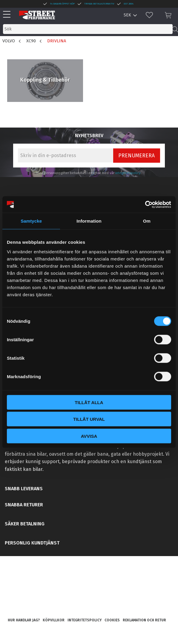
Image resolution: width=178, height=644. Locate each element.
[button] (8, 15)
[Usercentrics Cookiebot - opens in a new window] (145, 204)
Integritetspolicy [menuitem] (85, 620)
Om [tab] (147, 221)
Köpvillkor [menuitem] (54, 620)
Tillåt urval (89, 419)
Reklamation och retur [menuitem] (144, 620)
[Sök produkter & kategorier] (88, 29)
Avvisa (89, 436)
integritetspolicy (128, 173)
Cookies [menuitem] (112, 620)
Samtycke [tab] (31, 221)
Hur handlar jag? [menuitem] (24, 620)
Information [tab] (89, 221)
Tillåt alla (89, 402)
